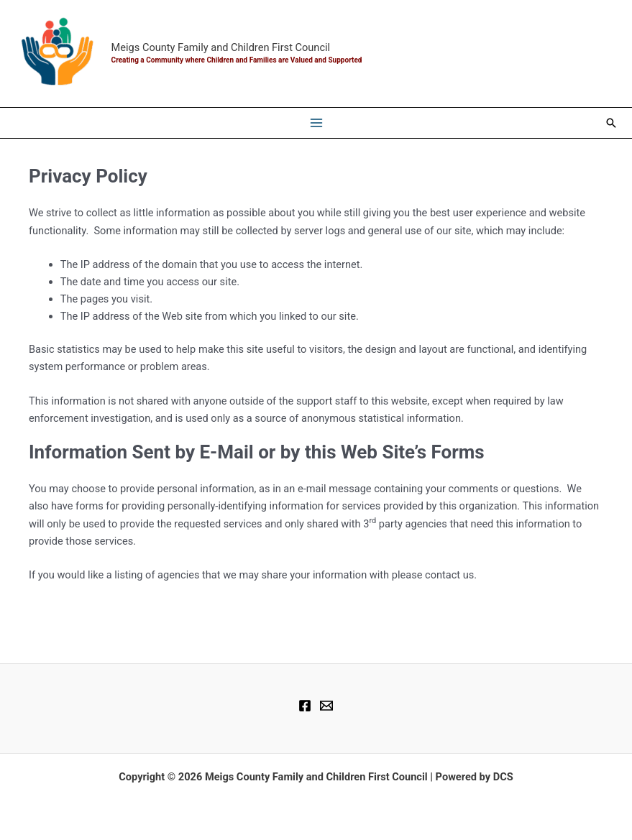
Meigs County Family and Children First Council (221, 47)
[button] (611, 123)
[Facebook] (305, 706)
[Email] (326, 706)
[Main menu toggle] (316, 123)
